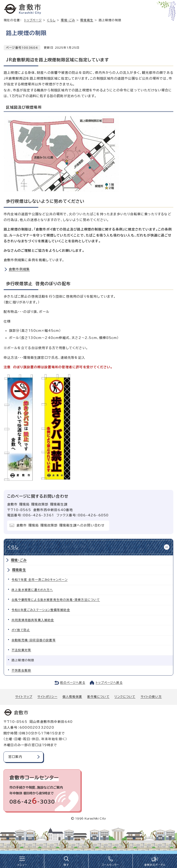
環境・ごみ (68, 20)
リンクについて (125, 697)
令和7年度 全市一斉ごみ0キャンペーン (40, 580)
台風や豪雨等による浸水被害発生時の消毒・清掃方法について (56, 600)
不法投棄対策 (21, 650)
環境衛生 (87, 20)
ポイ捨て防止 (21, 630)
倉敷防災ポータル (155, 865)
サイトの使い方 (151, 697)
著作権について (98, 697)
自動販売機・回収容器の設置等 (34, 640)
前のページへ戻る (73, 683)
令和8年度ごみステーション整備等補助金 (41, 610)
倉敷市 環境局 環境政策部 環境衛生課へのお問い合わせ (60, 525)
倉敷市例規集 (19, 269)
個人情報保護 (72, 697)
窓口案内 (15, 757)
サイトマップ (24, 697)
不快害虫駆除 (21, 670)
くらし (51, 20)
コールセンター (110, 865)
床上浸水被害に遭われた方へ (32, 590)
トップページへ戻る (109, 683)
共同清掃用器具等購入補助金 (33, 620)
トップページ (33, 20)
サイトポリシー (47, 697)
